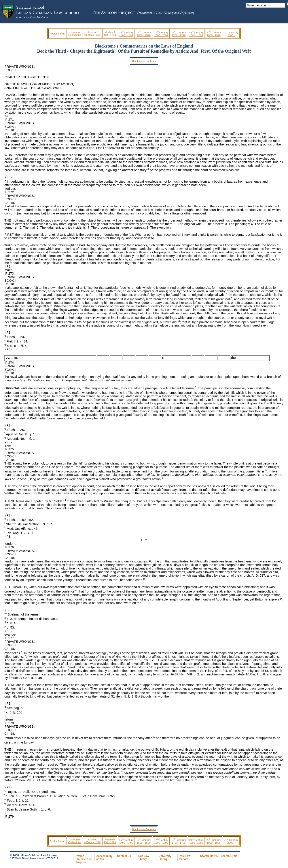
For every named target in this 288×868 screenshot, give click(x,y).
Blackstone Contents (144, 61)
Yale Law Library (143, 858)
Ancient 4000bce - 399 (92, 33)
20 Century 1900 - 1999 (214, 34)
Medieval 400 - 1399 (110, 33)
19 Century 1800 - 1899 (196, 34)
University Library (165, 858)
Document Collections (75, 33)
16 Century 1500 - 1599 (144, 34)
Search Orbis (229, 856)
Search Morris (209, 856)
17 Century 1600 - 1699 (161, 34)
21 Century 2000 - (231, 34)
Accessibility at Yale (104, 858)
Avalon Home (57, 33)
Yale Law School (185, 858)
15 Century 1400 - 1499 (126, 34)
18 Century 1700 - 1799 (179, 34)
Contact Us (124, 856)
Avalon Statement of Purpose (83, 859)
